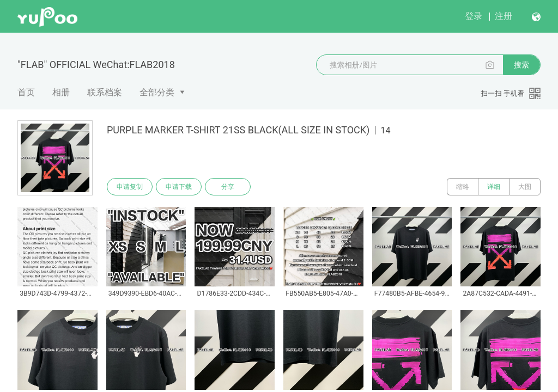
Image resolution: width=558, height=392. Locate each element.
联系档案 (105, 92)
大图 (525, 187)
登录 (474, 16)
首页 (26, 92)
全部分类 (157, 92)
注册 (504, 16)
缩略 (463, 187)
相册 (61, 92)
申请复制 (130, 187)
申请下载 (179, 187)
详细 (494, 187)
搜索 (521, 65)
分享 (228, 187)
